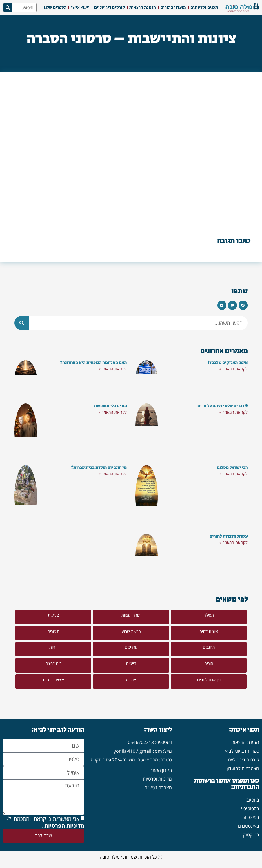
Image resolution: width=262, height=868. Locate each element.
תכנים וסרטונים (204, 7)
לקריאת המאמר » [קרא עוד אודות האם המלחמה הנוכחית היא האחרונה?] (113, 369)
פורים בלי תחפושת (110, 406)
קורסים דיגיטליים (110, 7)
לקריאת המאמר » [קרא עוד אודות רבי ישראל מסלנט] (233, 474)
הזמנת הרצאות (143, 7)
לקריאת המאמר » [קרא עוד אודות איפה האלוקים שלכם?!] (233, 369)
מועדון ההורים (173, 7)
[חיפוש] (8, 8)
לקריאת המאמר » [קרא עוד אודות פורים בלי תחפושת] (113, 412)
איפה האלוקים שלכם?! (228, 363)
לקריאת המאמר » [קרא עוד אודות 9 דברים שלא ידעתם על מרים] (233, 412)
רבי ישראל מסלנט (232, 468)
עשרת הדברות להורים (229, 536)
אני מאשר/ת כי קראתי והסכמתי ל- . (46, 822)
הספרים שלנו (55, 7)
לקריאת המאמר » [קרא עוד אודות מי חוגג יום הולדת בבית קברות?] (113, 474)
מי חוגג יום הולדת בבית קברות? (99, 468)
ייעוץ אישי (80, 7)
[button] (243, 305)
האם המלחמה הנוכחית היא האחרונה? (93, 363)
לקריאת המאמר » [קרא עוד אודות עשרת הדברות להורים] (233, 542)
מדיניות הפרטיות (64, 826)
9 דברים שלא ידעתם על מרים (222, 406)
